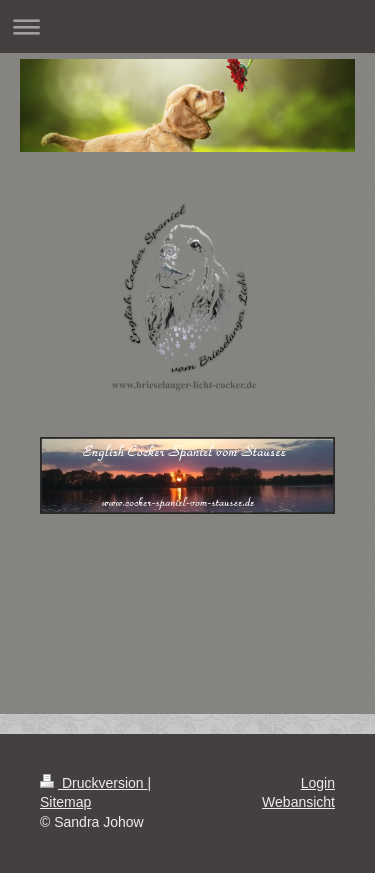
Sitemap (65, 802)
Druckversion (93, 783)
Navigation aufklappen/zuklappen (187, 26)
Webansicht (298, 802)
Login (318, 783)
